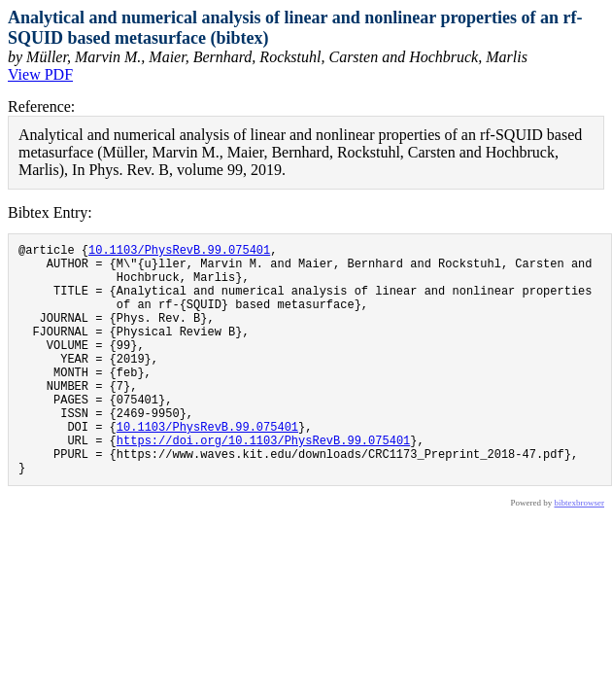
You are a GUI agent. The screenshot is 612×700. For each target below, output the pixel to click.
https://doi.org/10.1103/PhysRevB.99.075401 (263, 484)
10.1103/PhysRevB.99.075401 (179, 252)
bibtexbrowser (580, 552)
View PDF (40, 74)
